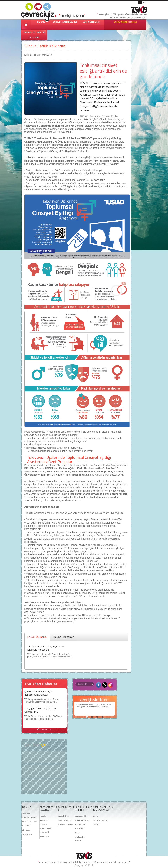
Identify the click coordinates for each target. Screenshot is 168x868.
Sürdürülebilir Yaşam (83, 820)
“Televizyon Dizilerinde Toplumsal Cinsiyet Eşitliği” (54, 126)
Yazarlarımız (44, 820)
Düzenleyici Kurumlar (101, 820)
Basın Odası (27, 826)
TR (140, 3)
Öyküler (44, 771)
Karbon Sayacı (45, 836)
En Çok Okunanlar (37, 637)
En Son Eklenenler (63, 637)
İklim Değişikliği (81, 816)
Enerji (78, 833)
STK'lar (96, 816)
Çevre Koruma (81, 824)
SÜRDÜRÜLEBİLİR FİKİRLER (125, 22)
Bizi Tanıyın (26, 813)
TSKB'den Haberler (29, 817)
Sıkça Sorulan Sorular (30, 822)
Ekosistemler (80, 829)
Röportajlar (44, 824)
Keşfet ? (44, 757)
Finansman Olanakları (65, 824)
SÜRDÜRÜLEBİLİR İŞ (91, 22)
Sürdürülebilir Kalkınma (45, 46)
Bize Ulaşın (26, 830)
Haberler (43, 816)
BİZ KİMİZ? (27, 807)
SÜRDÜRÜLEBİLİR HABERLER (65, 22)
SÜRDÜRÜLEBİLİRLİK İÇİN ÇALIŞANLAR (34, 35)
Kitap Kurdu (44, 785)
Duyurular (97, 824)
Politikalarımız (27, 834)
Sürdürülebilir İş (63, 816)
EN (144, 3)
